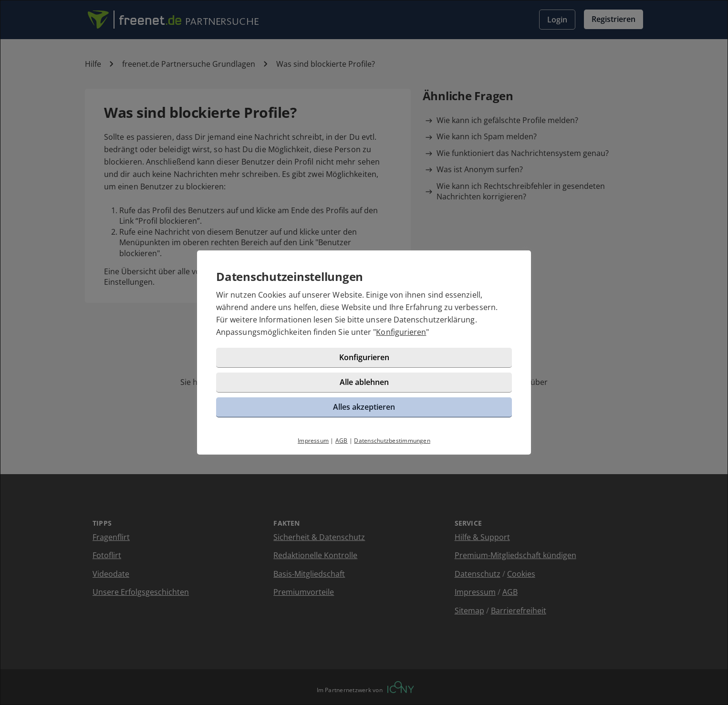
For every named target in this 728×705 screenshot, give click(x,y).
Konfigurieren (401, 332)
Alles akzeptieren (364, 407)
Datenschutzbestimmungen (392, 441)
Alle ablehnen (364, 382)
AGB (342, 441)
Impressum (313, 441)
